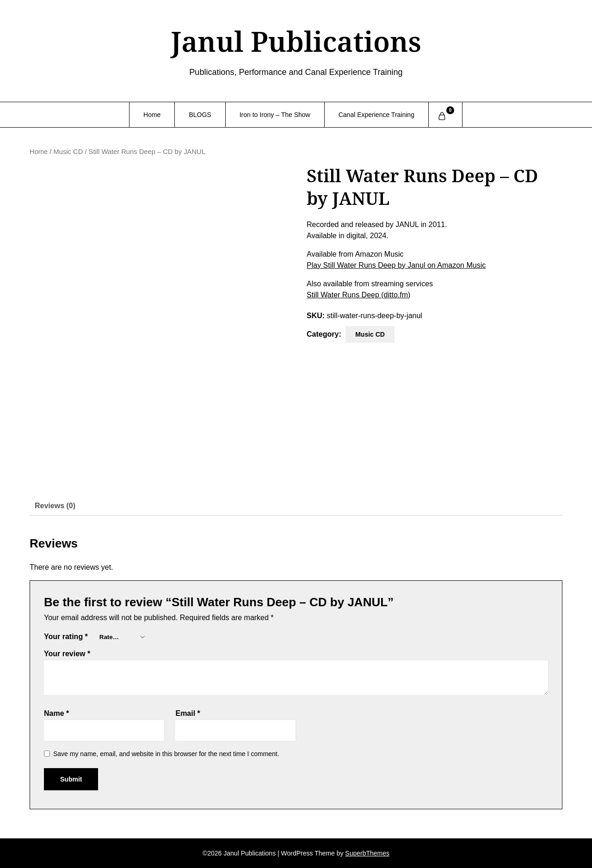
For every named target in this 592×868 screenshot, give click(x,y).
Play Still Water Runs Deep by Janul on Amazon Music (396, 265)
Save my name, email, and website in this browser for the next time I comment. (166, 754)
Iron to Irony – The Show (275, 115)
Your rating (66, 637)
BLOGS (200, 115)
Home (152, 115)
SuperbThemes (367, 853)
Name (56, 713)
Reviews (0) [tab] (55, 506)
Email (188, 713)
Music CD (68, 152)
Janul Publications (296, 41)
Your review (67, 654)
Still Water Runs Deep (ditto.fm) (358, 295)
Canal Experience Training (376, 115)
